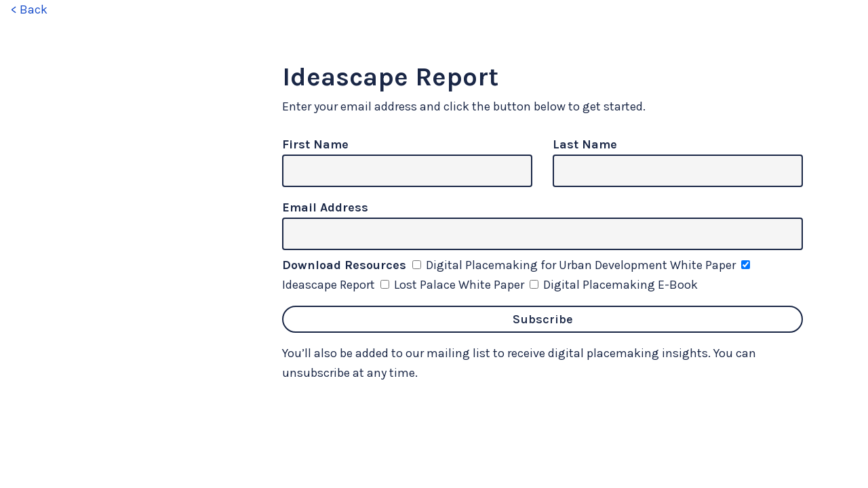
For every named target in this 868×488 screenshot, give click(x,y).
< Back (29, 9)
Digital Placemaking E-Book (614, 285)
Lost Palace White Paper (454, 285)
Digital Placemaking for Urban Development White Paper (575, 265)
